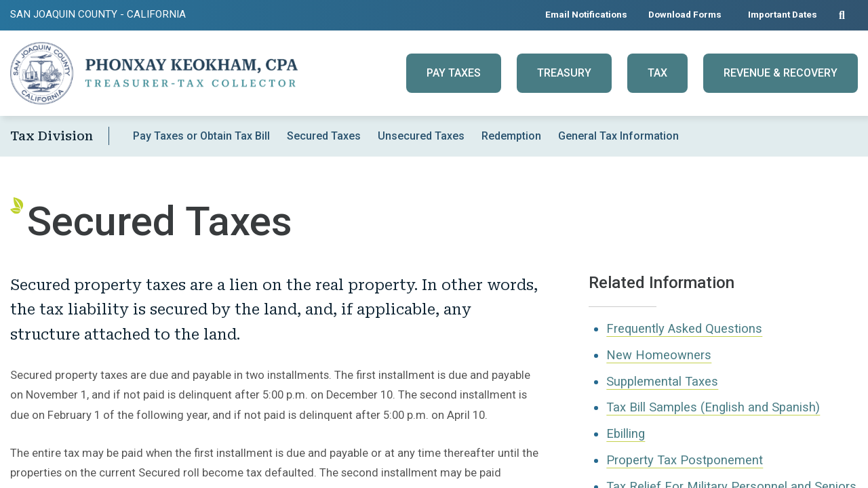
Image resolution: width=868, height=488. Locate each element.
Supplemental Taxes (662, 381)
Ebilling (626, 433)
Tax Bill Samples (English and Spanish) (713, 407)
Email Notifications (586, 14)
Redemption (511, 136)
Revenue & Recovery (781, 73)
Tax (657, 73)
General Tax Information (618, 136)
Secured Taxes (324, 136)
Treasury (564, 73)
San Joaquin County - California (98, 14)
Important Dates (783, 14)
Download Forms (685, 14)
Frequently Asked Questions (684, 328)
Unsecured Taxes (421, 136)
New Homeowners (659, 355)
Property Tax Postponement (685, 460)
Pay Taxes (454, 73)
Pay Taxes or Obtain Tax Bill (201, 136)
